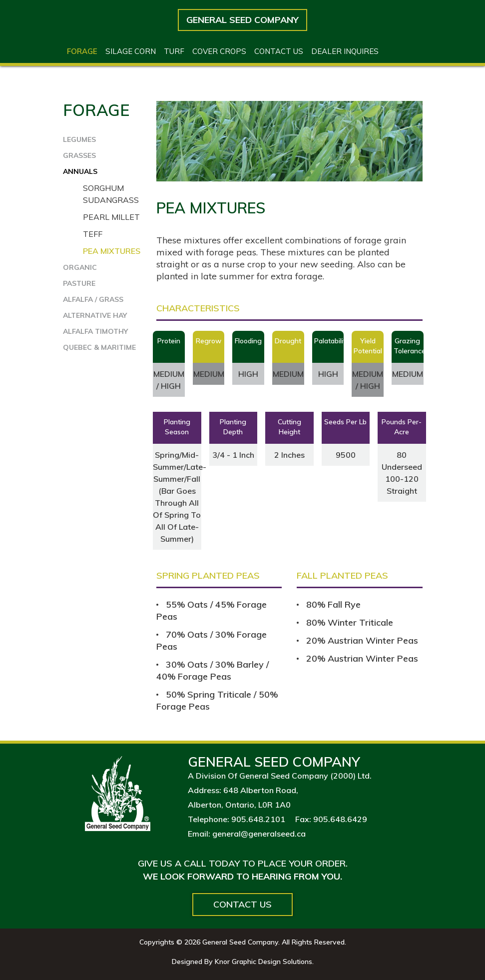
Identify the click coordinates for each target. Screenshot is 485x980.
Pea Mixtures (112, 251)
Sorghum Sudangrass (111, 194)
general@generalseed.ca (259, 834)
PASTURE (79, 283)
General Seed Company (242, 20)
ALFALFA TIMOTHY (95, 331)
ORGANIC (80, 267)
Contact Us (242, 904)
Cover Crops (219, 51)
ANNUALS (80, 171)
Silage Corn (131, 51)
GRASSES (79, 155)
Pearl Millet (111, 217)
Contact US (279, 51)
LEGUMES (79, 139)
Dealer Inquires (345, 51)
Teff (93, 234)
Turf (174, 51)
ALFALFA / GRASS (93, 299)
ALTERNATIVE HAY (95, 315)
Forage (82, 51)
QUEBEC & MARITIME (99, 347)
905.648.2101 (258, 819)
